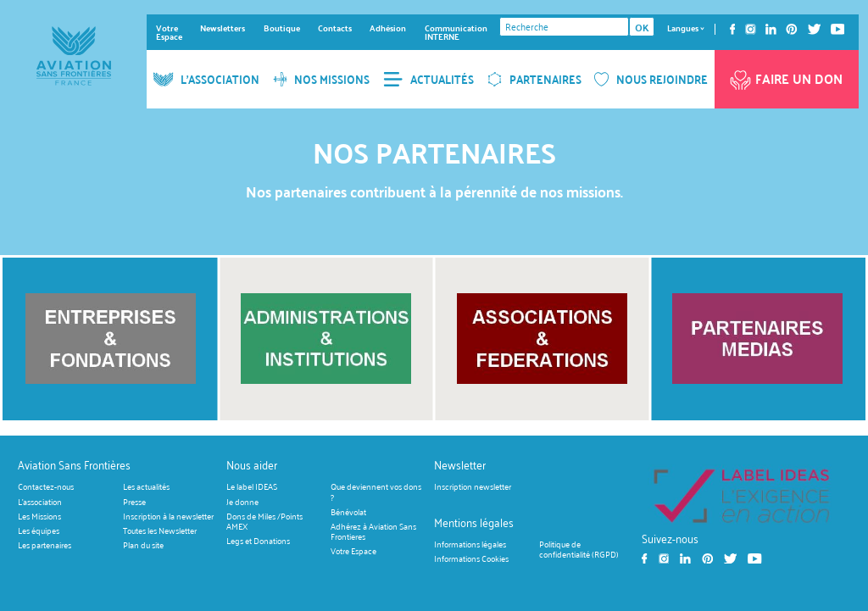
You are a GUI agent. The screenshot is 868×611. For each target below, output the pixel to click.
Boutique (282, 28)
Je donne (242, 501)
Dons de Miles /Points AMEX (264, 521)
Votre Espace (169, 32)
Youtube (838, 29)
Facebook (732, 29)
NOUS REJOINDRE (651, 79)
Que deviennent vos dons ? (376, 492)
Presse (134, 501)
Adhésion (388, 28)
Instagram (751, 29)
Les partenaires (45, 545)
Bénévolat (348, 511)
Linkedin (771, 29)
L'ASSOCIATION (206, 79)
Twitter (814, 29)
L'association (40, 501)
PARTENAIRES (534, 79)
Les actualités (146, 487)
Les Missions (39, 516)
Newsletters (223, 28)
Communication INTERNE (456, 32)
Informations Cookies (471, 558)
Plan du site (143, 545)
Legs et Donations (258, 541)
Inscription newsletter (473, 487)
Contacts (335, 28)
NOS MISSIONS (322, 79)
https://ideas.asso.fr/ (741, 495)
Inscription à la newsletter (168, 516)
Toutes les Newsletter (160, 531)
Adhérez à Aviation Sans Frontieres (373, 531)
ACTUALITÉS (428, 79)
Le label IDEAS (252, 487)
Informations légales (470, 544)
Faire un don (785, 77)
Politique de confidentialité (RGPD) (579, 549)
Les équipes (39, 531)
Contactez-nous (46, 487)
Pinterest (792, 29)
